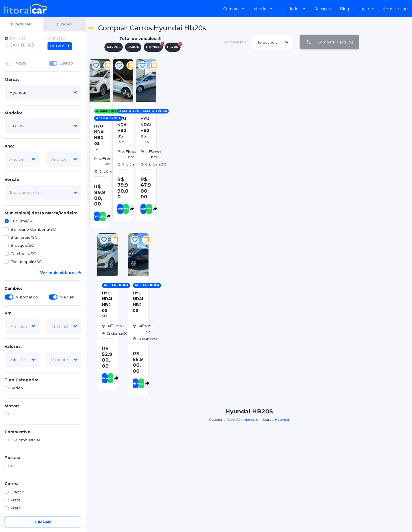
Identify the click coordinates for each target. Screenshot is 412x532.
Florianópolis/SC (26, 262)
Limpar (43, 522)
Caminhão (22, 45)
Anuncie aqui (396, 9)
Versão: (13, 180)
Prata (15, 500)
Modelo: (13, 113)
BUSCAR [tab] (64, 24)
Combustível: (19, 432)
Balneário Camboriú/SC (33, 229)
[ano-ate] (64, 159)
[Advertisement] (285, 97)
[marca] (43, 92)
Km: (9, 313)
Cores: (11, 484)
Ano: (9, 146)
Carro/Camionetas (242, 420)
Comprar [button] (234, 9)
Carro (17, 39)
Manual (67, 297)
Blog (344, 9)
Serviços (323, 9)
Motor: (12, 406)
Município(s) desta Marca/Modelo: (41, 213)
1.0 (13, 414)
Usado (66, 63)
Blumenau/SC (24, 237)
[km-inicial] (22, 326)
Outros (60, 46)
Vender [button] (263, 9)
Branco (17, 492)
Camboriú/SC (23, 254)
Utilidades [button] (293, 9)
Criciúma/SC (22, 221)
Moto (59, 39)
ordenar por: (236, 42)
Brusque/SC (22, 245)
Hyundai (282, 420)
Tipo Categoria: (21, 380)
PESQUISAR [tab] (21, 24)
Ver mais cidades (61, 273)
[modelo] (43, 126)
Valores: (13, 346)
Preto (16, 508)
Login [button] (366, 9)
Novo (21, 63)
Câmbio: (13, 288)
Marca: (12, 79)
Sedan (17, 388)
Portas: (12, 458)
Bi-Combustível (25, 440)
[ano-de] (22, 159)
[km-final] (64, 326)
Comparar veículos (329, 42)
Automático (27, 297)
